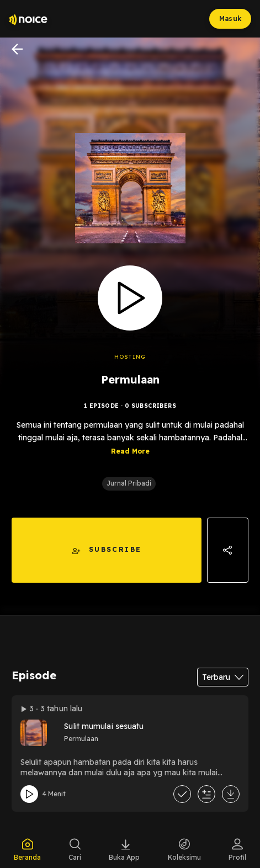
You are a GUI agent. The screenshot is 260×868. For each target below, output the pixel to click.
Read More (130, 451)
